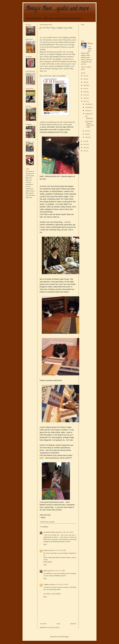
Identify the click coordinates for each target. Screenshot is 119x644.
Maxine (46, 550)
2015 (85, 101)
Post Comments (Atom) (53, 627)
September (88, 114)
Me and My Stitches (49, 532)
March (87, 137)
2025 (85, 76)
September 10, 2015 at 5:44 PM (56, 571)
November (88, 107)
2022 (85, 82)
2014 (85, 141)
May (87, 134)
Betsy (91, 44)
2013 (85, 144)
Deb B (45, 571)
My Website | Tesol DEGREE (52, 594)
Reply (45, 544)
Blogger (67, 637)
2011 (85, 151)
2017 (85, 95)
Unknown (46, 584)
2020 (85, 85)
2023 (85, 79)
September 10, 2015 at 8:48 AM (57, 550)
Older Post (73, 624)
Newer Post (43, 624)
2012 (85, 148)
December (88, 104)
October (87, 111)
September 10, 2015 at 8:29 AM (64, 532)
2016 (85, 98)
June (87, 131)
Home (58, 624)
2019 (85, 89)
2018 (85, 92)
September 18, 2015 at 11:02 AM (59, 584)
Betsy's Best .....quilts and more (57, 9)
